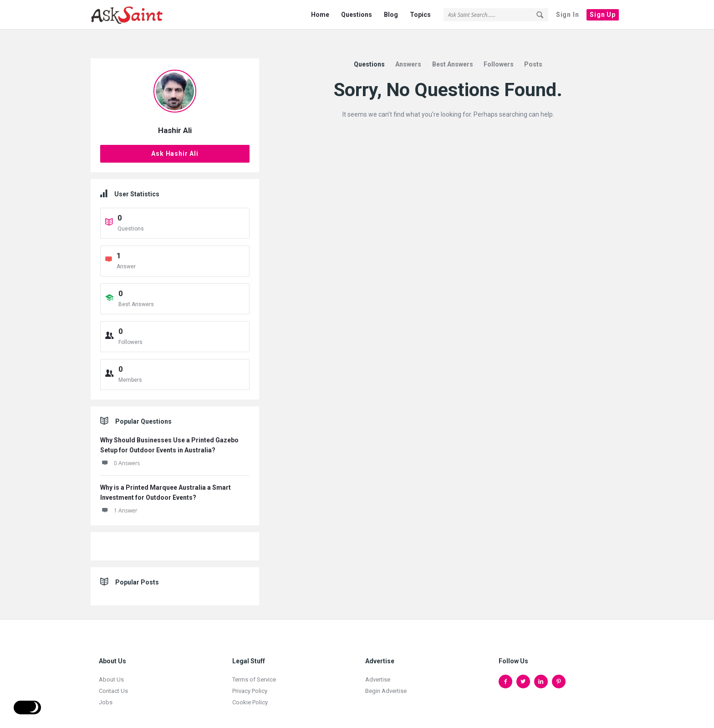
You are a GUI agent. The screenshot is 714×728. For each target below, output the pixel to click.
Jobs (106, 686)
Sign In (568, 15)
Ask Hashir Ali (175, 138)
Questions (357, 15)
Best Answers (453, 48)
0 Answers (120, 447)
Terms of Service (254, 664)
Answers (408, 48)
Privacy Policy (250, 675)
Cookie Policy (250, 686)
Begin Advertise (386, 675)
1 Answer (119, 495)
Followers (499, 48)
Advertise (378, 664)
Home (320, 15)
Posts (533, 48)
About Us (111, 664)
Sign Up (603, 15)
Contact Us (113, 675)
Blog (391, 15)
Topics (420, 15)
